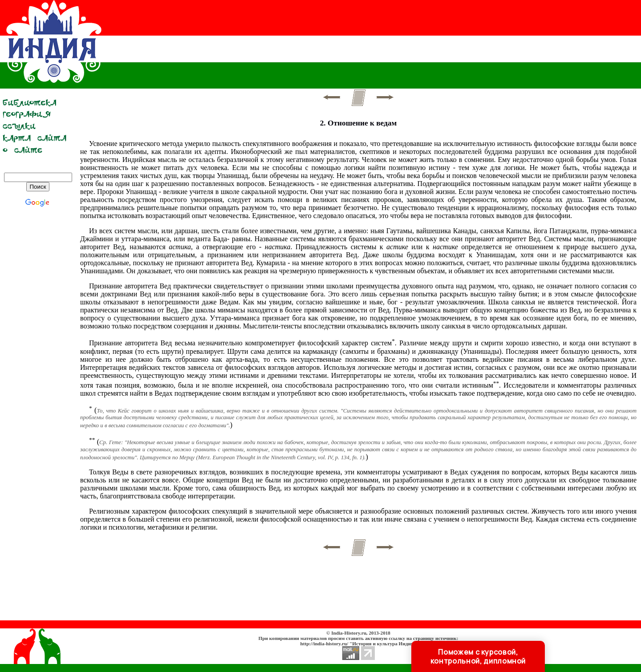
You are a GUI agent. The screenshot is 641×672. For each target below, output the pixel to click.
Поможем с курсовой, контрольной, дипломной (478, 656)
